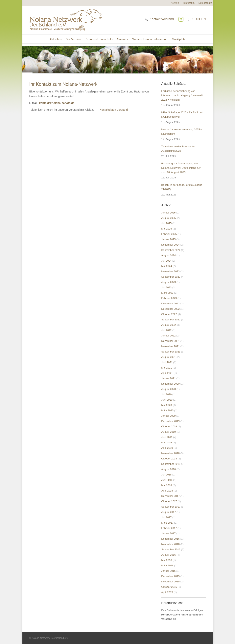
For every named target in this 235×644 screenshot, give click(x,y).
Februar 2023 (169, 298)
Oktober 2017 (169, 501)
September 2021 (171, 352)
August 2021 (168, 357)
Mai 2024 (166, 266)
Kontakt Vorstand (159, 19)
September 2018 (171, 464)
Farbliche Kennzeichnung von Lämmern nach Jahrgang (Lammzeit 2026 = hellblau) (182, 95)
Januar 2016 (168, 571)
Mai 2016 (166, 560)
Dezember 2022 (170, 303)
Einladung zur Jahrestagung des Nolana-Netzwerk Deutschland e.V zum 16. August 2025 (181, 168)
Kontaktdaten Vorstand (114, 110)
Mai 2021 (166, 368)
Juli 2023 (166, 287)
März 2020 (167, 410)
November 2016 (170, 544)
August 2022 (168, 325)
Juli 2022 (166, 330)
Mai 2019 (166, 443)
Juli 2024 (166, 261)
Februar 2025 (169, 234)
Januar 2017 (168, 533)
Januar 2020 (168, 416)
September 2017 (171, 507)
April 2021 (167, 373)
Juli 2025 (166, 223)
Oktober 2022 (169, 314)
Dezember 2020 (170, 384)
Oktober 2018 (169, 459)
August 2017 (168, 512)
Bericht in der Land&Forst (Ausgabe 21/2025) (182, 187)
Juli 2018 (166, 475)
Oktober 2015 (169, 587)
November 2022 (170, 309)
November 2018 (170, 453)
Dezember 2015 (170, 576)
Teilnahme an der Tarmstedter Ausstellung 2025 (178, 149)
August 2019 (168, 432)
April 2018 (167, 491)
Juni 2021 (167, 362)
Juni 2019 (167, 437)
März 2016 (167, 565)
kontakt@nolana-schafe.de (57, 103)
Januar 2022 (168, 336)
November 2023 (170, 271)
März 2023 (167, 293)
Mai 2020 (166, 405)
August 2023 (168, 282)
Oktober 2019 (169, 426)
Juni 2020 (167, 400)
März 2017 (167, 523)
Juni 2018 (167, 480)
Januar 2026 (168, 213)
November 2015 (170, 582)
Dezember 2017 (170, 496)
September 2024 (171, 250)
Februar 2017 (169, 528)
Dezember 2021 (170, 341)
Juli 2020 (166, 394)
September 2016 (171, 549)
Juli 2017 (166, 517)
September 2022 (171, 320)
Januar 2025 (168, 239)
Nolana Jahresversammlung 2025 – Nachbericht (182, 132)
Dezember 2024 (170, 245)
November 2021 (170, 346)
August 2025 (168, 218)
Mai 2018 (166, 485)
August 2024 (168, 255)
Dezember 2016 (170, 539)
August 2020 (168, 389)
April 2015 (167, 592)
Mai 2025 (166, 229)
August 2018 (168, 469)
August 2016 (168, 555)
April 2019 (167, 448)
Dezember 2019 (170, 421)
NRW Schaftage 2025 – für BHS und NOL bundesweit (182, 115)
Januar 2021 (168, 378)
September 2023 (171, 277)
